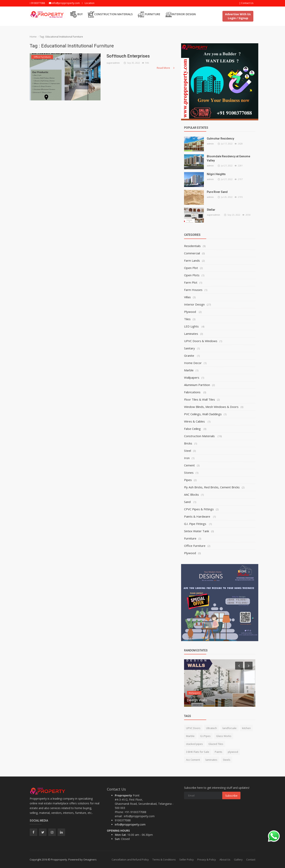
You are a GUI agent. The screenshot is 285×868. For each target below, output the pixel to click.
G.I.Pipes (205, 736)
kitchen (246, 728)
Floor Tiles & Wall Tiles (199, 399)
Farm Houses (193, 290)
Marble (189, 370)
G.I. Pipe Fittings (196, 524)
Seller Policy (187, 860)
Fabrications (193, 392)
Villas (187, 297)
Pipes (188, 480)
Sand (188, 502)
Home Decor (193, 363)
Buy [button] (76, 14)
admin (210, 144)
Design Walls (197, 700)
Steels (227, 760)
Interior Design (181, 14)
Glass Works (224, 736)
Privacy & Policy (207, 860)
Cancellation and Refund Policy (130, 860)
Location (90, 3)
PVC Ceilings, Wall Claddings (203, 414)
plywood (233, 752)
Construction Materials (110, 14)
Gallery (238, 860)
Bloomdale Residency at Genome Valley (228, 158)
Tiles (187, 319)
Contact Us (246, 3)
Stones (189, 473)
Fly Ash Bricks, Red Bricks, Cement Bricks (212, 487)
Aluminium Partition (197, 385)
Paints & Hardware (198, 516)
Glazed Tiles (216, 744)
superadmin (113, 63)
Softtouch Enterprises (128, 56)
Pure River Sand (217, 192)
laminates (211, 760)
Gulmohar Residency (220, 139)
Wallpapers (192, 377)
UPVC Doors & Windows (201, 341)
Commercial (192, 253)
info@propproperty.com (64, 3)
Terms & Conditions (164, 860)
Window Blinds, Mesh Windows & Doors (211, 407)
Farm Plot (191, 282)
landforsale (229, 728)
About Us (225, 860)
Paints (218, 752)
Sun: (117, 839)
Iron (187, 458)
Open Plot (191, 268)
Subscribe (231, 796)
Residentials (192, 246)
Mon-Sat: (121, 835)
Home (33, 37)
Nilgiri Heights (216, 174)
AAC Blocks (191, 494)
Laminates (191, 334)
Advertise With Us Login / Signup (238, 16)
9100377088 (37, 3)
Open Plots (192, 275)
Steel (188, 451)
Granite (190, 356)
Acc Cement (193, 760)
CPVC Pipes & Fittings (199, 509)
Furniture (149, 14)
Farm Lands (192, 260)
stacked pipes (194, 744)
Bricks (188, 443)
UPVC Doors (193, 728)
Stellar (211, 210)
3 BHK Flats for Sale (198, 752)
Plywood (190, 312)
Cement (189, 465)
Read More (166, 68)
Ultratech (211, 728)
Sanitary (190, 348)
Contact (251, 860)
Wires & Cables (195, 421)
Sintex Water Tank (197, 531)
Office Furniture (195, 546)
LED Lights (192, 326)
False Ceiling (193, 429)
